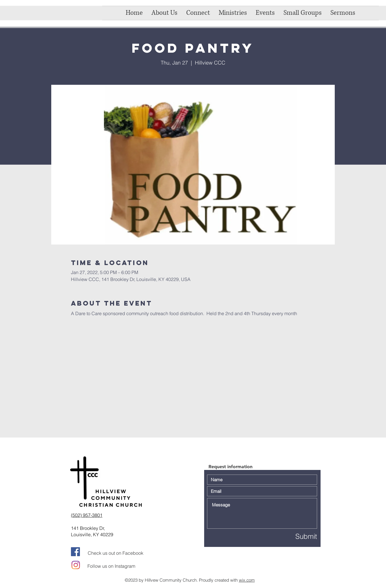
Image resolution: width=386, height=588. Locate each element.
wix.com (247, 580)
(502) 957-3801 (87, 515)
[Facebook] (75, 552)
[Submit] (297, 536)
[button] (198, 13)
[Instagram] (76, 565)
